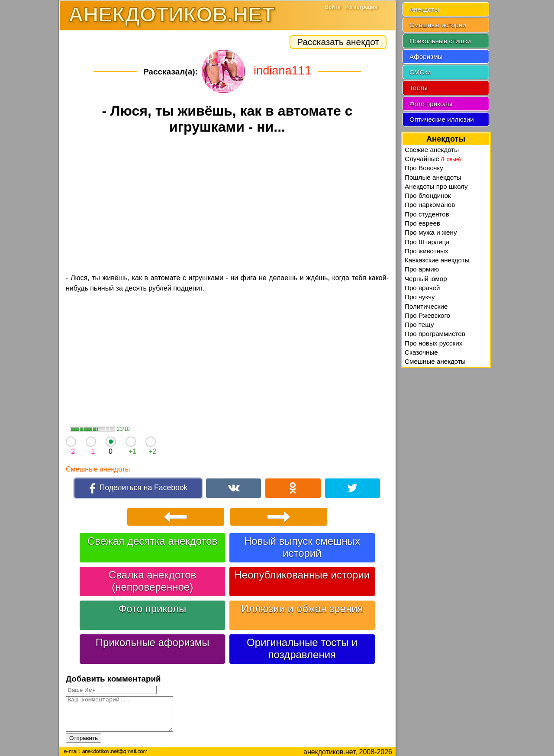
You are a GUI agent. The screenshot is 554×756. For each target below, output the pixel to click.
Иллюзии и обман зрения (302, 607)
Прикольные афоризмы (153, 641)
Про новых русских (433, 343)
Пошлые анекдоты (433, 177)
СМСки (420, 72)
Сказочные (421, 352)
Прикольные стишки (440, 41)
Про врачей (422, 288)
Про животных (427, 251)
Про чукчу (420, 297)
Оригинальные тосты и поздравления (302, 647)
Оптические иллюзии (442, 119)
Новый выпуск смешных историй (302, 546)
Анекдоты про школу (436, 186)
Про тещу (419, 325)
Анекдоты (424, 9)
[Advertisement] (227, 205)
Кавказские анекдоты (437, 260)
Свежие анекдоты (432, 150)
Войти (333, 7)
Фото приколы (152, 607)
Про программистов (435, 334)
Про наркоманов (430, 205)
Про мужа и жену (431, 232)
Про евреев (422, 223)
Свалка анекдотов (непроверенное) (152, 580)
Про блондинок (428, 195)
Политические (426, 306)
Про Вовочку (424, 168)
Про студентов (427, 214)
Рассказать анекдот (338, 42)
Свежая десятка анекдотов (152, 540)
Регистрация (361, 7)
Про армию (422, 269)
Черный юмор (426, 279)
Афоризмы (426, 57)
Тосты (419, 88)
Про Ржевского (427, 315)
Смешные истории (438, 25)
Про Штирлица (427, 242)
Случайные (433, 159)
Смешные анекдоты (98, 469)
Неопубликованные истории (302, 573)
